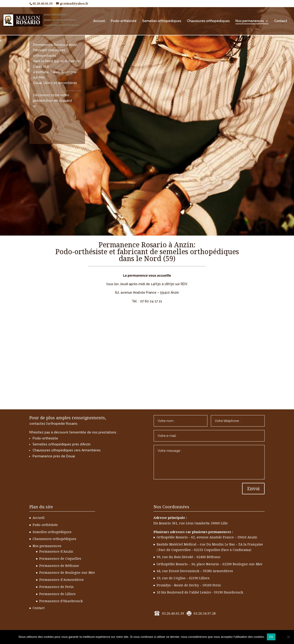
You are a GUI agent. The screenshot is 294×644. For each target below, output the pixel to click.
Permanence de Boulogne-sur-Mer (67, 573)
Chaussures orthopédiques (208, 21)
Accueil (99, 21)
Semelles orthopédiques (162, 21)
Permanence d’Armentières (61, 580)
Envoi (253, 489)
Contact (281, 21)
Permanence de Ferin (57, 587)
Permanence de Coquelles (60, 559)
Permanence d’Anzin (56, 551)
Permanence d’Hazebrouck (61, 601)
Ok (271, 637)
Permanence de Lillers (57, 594)
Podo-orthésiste (124, 21)
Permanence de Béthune (59, 566)
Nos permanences (250, 21)
